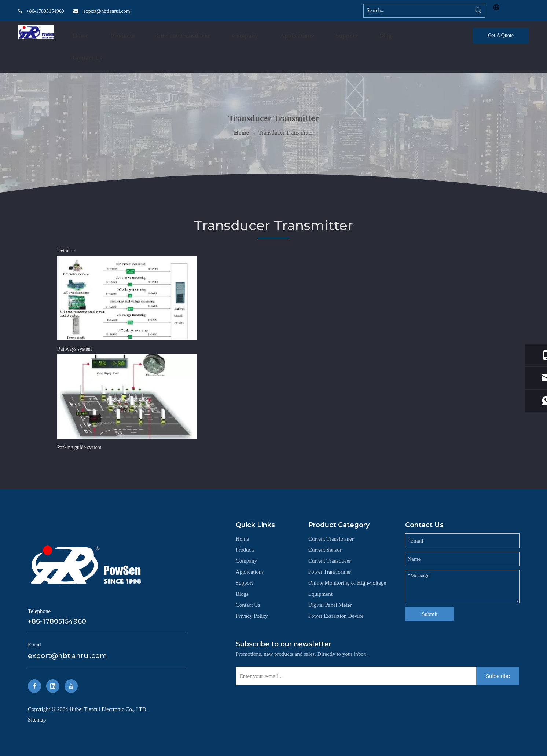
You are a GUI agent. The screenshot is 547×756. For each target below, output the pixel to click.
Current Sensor (325, 550)
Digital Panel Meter (330, 605)
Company (246, 561)
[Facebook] (34, 686)
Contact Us (248, 605)
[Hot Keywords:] (478, 11)
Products (245, 550)
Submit (429, 614)
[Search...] (418, 11)
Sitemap (37, 720)
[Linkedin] (53, 686)
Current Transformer (331, 539)
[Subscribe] (498, 676)
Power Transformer (330, 572)
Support (245, 583)
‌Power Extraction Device (336, 616)
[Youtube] (71, 686)
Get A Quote (501, 35)
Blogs (242, 594)
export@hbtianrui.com (107, 11)
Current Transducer (330, 561)
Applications (250, 572)
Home (243, 539)
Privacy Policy (252, 616)
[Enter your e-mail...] (355, 676)
